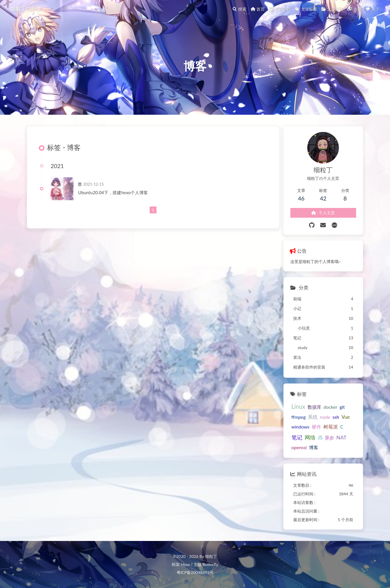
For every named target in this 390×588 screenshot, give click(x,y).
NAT (341, 437)
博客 (314, 447)
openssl (299, 447)
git (342, 407)
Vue (346, 417)
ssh (336, 417)
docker (331, 407)
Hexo (186, 564)
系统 (313, 417)
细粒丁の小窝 (26, 9)
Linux (298, 406)
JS (320, 438)
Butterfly (210, 564)
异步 (329, 438)
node (325, 417)
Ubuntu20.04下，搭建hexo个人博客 (113, 192)
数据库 (314, 407)
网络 (310, 437)
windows (301, 427)
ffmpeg (299, 417)
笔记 (297, 437)
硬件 (316, 427)
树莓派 (331, 427)
